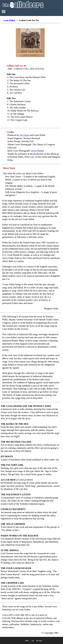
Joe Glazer (24, 135)
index (27, 641)
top (33, 641)
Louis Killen (9, 20)
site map (39, 641)
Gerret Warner (37, 151)
